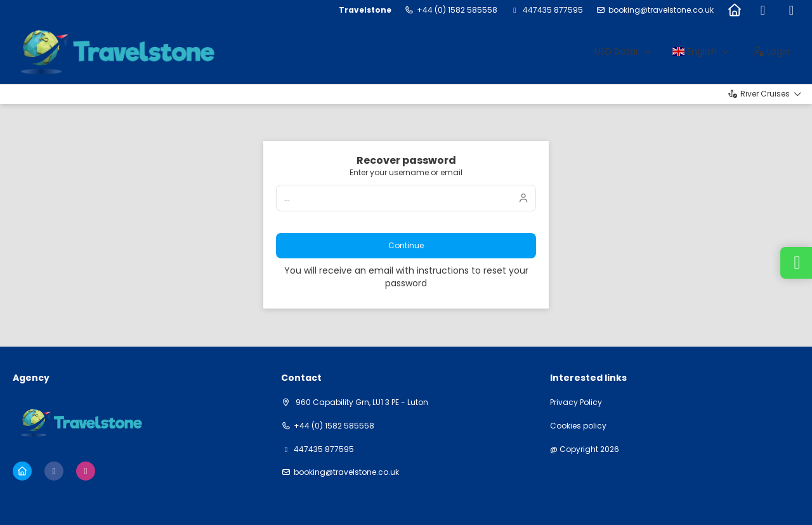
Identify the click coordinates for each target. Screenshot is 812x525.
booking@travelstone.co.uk (661, 10)
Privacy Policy (576, 402)
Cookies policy (578, 426)
